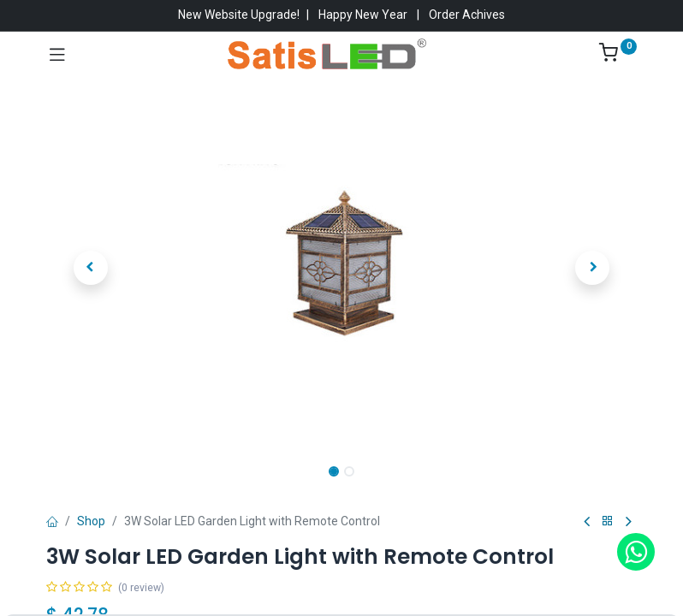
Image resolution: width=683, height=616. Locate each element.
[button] (91, 268)
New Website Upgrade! (239, 15)
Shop (91, 521)
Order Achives (467, 15)
